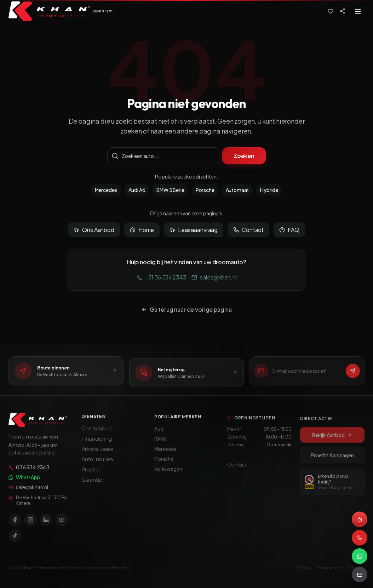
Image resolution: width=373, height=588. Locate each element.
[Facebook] (15, 524)
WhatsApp (24, 481)
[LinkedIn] (46, 524)
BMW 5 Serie (170, 190)
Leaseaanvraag (194, 230)
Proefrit (90, 475)
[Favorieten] (331, 11)
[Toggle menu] (358, 11)
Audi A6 (137, 190)
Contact (248, 230)
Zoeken (244, 156)
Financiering (97, 444)
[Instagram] (30, 524)
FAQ (289, 230)
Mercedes (106, 190)
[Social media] (343, 11)
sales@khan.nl (214, 277)
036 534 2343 (29, 471)
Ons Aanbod (94, 230)
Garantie (92, 485)
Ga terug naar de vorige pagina (186, 309)
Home (142, 230)
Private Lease (97, 454)
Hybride (269, 190)
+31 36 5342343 (161, 277)
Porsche (205, 190)
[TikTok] (15, 539)
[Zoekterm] (163, 156)
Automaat (237, 190)
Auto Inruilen (97, 465)
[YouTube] (62, 524)
